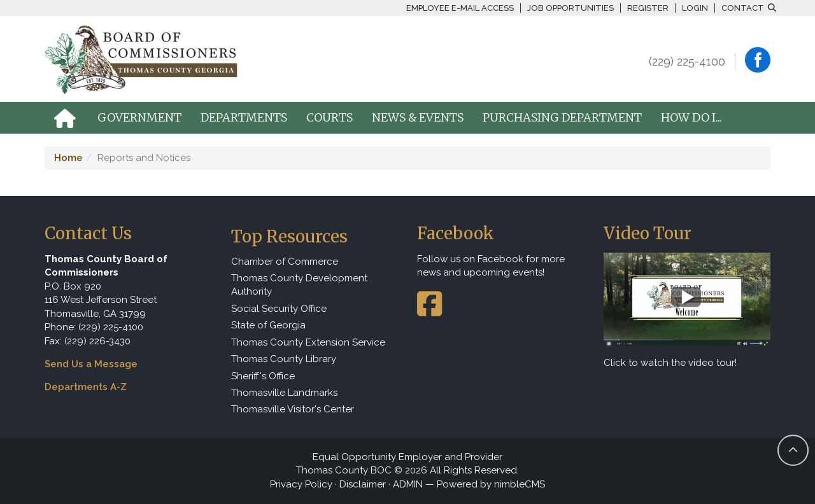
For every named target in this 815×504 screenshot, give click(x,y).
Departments (244, 117)
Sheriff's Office (263, 376)
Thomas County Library (284, 359)
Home (68, 158)
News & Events (418, 117)
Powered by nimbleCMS (491, 484)
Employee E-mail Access (460, 8)
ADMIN (408, 484)
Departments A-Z (86, 387)
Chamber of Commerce (285, 262)
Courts (330, 117)
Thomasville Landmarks (284, 393)
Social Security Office (279, 309)
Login (695, 8)
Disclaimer (363, 484)
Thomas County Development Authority (299, 285)
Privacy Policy (301, 484)
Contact (743, 8)
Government (139, 117)
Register (648, 8)
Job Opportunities (570, 8)
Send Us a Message (91, 364)
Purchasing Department (562, 117)
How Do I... (691, 117)
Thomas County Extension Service (308, 342)
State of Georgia (268, 325)
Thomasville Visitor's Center (293, 409)
